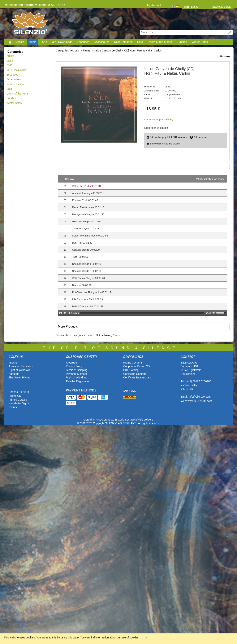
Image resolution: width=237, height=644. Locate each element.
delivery (169, 119)
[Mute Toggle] (214, 313)
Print (223, 56)
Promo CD (15, 396)
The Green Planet (19, 377)
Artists (20, 42)
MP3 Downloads (62, 42)
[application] (143, 245)
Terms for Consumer (21, 366)
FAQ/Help (72, 363)
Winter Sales (200, 42)
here (142, 637)
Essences (83, 42)
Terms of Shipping (77, 370)
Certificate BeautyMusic (137, 377)
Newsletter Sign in (19, 403)
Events (13, 407)
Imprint (13, 363)
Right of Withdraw (19, 370)
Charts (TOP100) (19, 392)
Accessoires (102, 42)
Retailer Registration (78, 381)
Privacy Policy (74, 366)
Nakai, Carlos (112, 335)
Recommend (182, 137)
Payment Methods (77, 374)
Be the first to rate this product (165, 144)
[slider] (142, 313)
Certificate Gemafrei (135, 374)
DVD (44, 42)
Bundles (182, 42)
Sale (140, 42)
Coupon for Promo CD (137, 366)
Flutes (99, 335)
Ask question (200, 137)
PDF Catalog (131, 370)
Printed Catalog (18, 400)
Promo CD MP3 (133, 363)
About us (14, 374)
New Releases (123, 42)
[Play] (65, 313)
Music (32, 42)
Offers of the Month (160, 42)
